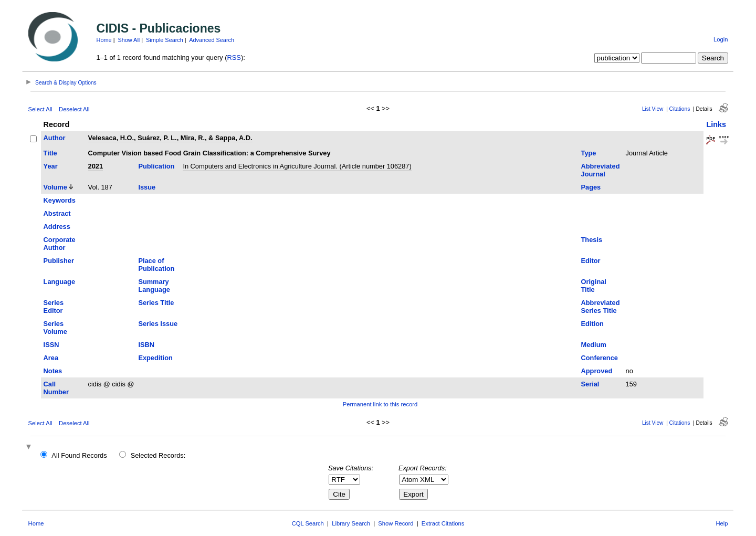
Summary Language (154, 286)
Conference (600, 358)
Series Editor (54, 307)
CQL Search (308, 523)
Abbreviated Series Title (601, 307)
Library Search (351, 523)
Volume (55, 187)
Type (589, 153)
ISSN (51, 345)
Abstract (57, 213)
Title (50, 153)
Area (51, 358)
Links (716, 124)
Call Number (56, 388)
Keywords (60, 200)
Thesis (592, 240)
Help (722, 523)
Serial (590, 384)
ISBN (146, 345)
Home (104, 40)
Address (57, 227)
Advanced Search (212, 40)
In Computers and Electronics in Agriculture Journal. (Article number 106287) (297, 166)
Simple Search (165, 40)
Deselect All (74, 109)
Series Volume (55, 328)
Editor (591, 261)
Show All (129, 40)
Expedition (155, 358)
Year (51, 166)
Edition (592, 324)
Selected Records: (158, 455)
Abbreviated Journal (601, 170)
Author (55, 138)
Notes (53, 371)
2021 (96, 166)
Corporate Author (60, 244)
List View (653, 109)
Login (721, 39)
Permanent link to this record (380, 404)
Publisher (59, 261)
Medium (594, 345)
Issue (147, 187)
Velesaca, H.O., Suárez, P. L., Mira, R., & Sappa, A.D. (170, 138)
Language (59, 282)
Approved (597, 371)
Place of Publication (156, 265)
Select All (40, 109)
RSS (234, 57)
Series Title (156, 303)
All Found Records (79, 455)
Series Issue (158, 324)
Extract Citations (443, 523)
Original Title (594, 286)
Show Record (396, 523)
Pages (591, 187)
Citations (680, 109)
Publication (156, 166)
